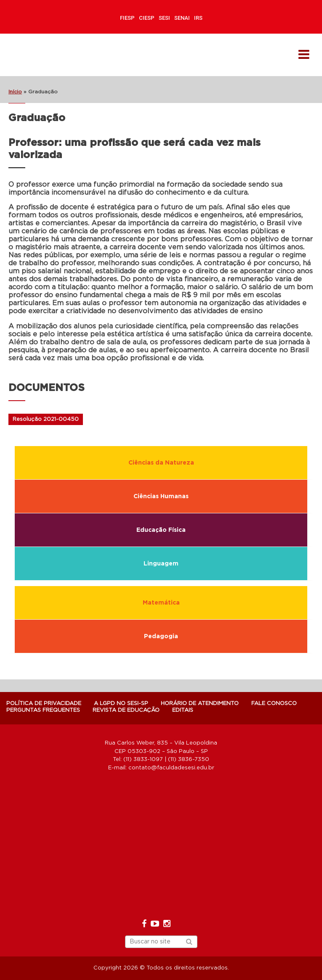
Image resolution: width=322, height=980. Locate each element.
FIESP (127, 18)
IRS (198, 18)
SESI (164, 18)
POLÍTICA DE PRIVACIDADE (44, 704)
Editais (183, 710)
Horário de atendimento (200, 704)
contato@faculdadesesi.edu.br (171, 768)
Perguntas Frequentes (43, 710)
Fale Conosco (274, 704)
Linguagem (161, 564)
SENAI (182, 18)
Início (15, 92)
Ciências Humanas (161, 497)
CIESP (147, 18)
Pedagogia (161, 637)
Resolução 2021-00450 (46, 419)
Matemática (161, 603)
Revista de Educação (126, 710)
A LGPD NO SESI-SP (121, 704)
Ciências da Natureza (161, 463)
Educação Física (161, 530)
